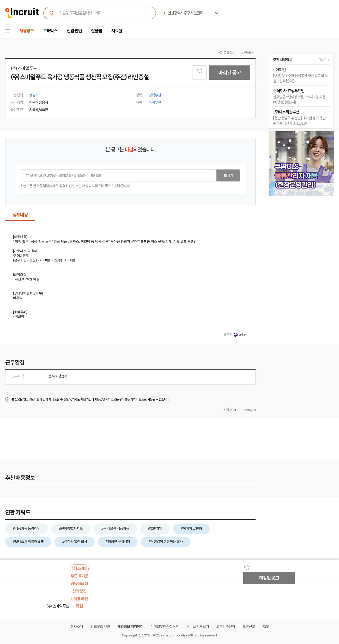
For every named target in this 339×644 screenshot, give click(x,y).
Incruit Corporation (174, 635)
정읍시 (63, 376)
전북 (52, 376)
